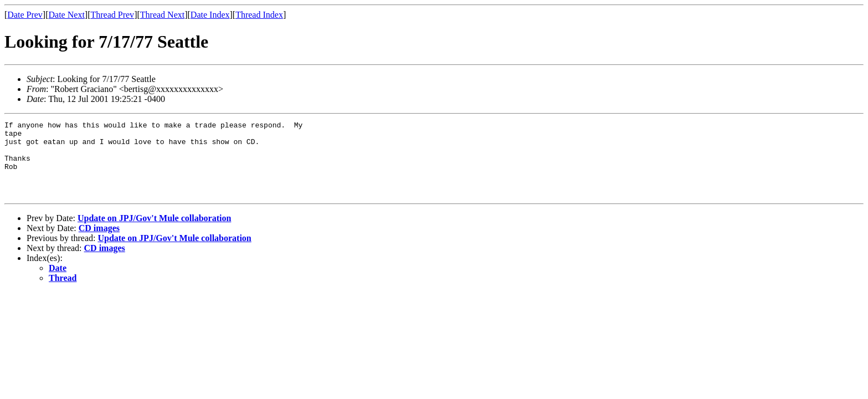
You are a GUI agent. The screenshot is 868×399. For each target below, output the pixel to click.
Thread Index (259, 15)
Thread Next (162, 15)
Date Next (67, 15)
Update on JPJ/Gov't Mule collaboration (154, 233)
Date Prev (25, 15)
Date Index (210, 15)
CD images (99, 243)
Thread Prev (112, 15)
